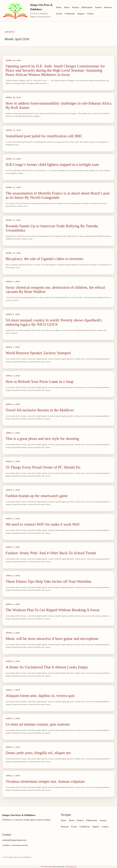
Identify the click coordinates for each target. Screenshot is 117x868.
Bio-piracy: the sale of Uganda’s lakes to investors (44, 259)
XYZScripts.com (71, 867)
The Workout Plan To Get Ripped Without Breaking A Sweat (53, 610)
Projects (76, 7)
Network (108, 7)
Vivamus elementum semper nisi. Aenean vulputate (45, 781)
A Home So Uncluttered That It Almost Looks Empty (47, 667)
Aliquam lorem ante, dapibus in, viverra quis (40, 696)
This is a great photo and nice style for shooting (42, 439)
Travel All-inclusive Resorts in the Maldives (40, 410)
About (67, 7)
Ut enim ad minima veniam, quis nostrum (38, 724)
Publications (87, 7)
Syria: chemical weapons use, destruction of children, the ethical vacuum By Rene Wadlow (55, 290)
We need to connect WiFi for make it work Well (42, 524)
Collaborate (70, 14)
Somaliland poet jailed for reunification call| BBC (44, 136)
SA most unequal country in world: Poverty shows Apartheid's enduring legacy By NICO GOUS (54, 322)
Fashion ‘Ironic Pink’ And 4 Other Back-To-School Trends (51, 553)
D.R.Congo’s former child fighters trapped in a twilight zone (52, 165)
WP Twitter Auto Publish (49, 867)
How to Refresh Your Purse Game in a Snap (39, 382)
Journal (98, 7)
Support (81, 14)
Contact (90, 14)
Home (59, 7)
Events (59, 14)
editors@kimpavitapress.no (14, 840)
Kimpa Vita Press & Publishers (41, 7)
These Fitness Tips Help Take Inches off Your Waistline (48, 581)
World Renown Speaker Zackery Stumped (38, 353)
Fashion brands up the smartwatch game (37, 496)
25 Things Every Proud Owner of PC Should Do (43, 467)
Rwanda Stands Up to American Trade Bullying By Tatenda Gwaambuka (52, 228)
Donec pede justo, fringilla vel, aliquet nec (38, 753)
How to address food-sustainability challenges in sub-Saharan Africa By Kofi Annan (58, 105)
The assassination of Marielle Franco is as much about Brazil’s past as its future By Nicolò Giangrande (58, 195)
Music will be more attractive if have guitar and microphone (52, 639)
